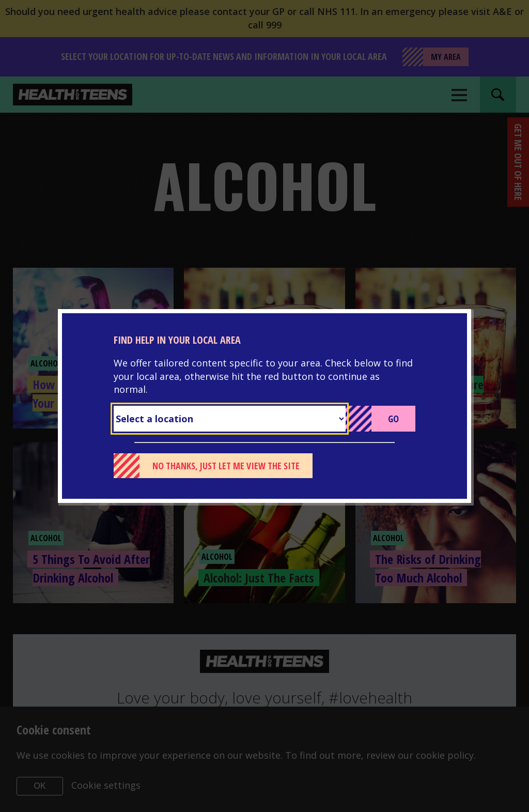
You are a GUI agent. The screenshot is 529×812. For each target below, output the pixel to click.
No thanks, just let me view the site (226, 466)
